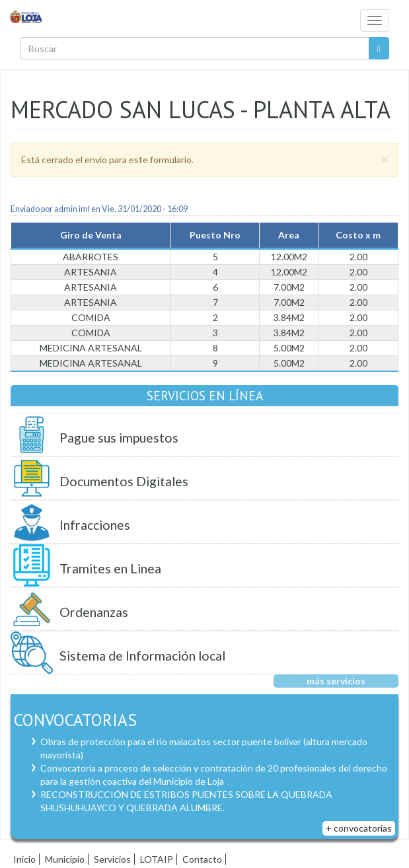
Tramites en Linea (110, 568)
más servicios (336, 681)
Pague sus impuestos (119, 438)
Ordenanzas (94, 612)
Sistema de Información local (142, 656)
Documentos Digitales (124, 481)
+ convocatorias (359, 828)
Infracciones (95, 525)
